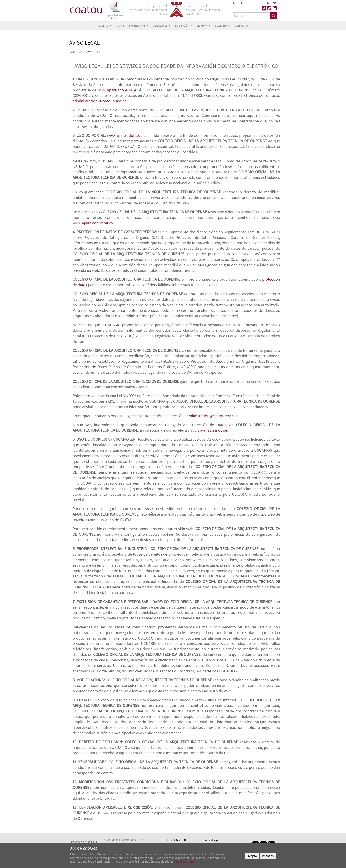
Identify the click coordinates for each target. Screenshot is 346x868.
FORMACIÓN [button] (182, 26)
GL (241, 3)
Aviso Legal (212, 840)
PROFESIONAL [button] (138, 26)
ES (235, 3)
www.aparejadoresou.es (118, 90)
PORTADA (76, 52)
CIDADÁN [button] (202, 26)
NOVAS (120, 26)
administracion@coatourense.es (100, 101)
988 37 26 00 (178, 840)
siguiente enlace (184, 862)
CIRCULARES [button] (161, 26)
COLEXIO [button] (104, 26)
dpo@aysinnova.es (213, 430)
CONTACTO (241, 26)
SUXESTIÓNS (222, 26)
